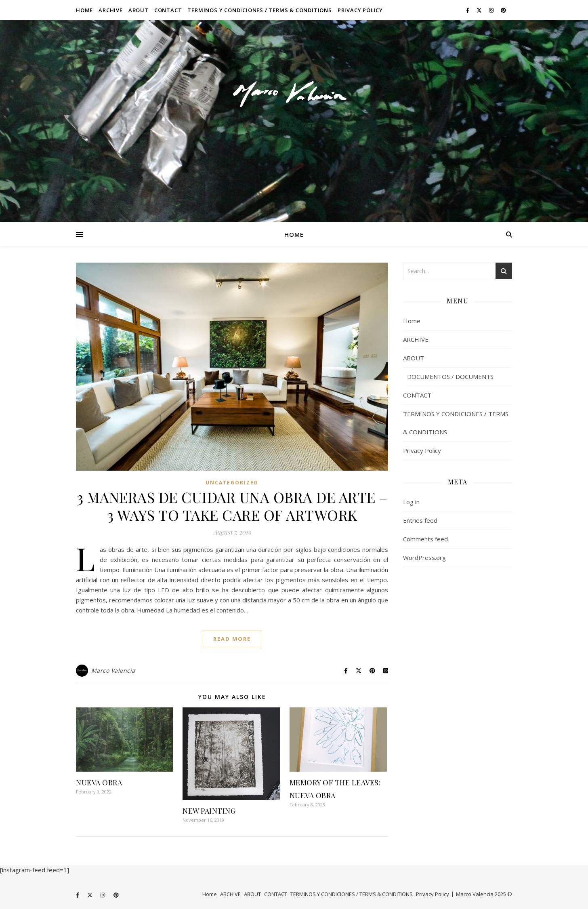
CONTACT (168, 10)
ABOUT (139, 10)
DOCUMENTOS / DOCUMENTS (450, 377)
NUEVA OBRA (99, 783)
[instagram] (492, 10)
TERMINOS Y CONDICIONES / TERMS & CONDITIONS (259, 10)
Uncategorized (232, 483)
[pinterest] (503, 10)
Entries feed (420, 520)
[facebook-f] (468, 10)
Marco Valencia (113, 670)
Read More (232, 639)
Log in (411, 502)
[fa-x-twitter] (480, 10)
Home (84, 10)
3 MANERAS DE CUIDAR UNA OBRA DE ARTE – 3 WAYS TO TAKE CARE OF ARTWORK (232, 506)
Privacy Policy (360, 10)
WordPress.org (424, 558)
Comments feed (425, 539)
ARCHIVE (111, 10)
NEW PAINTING (209, 811)
